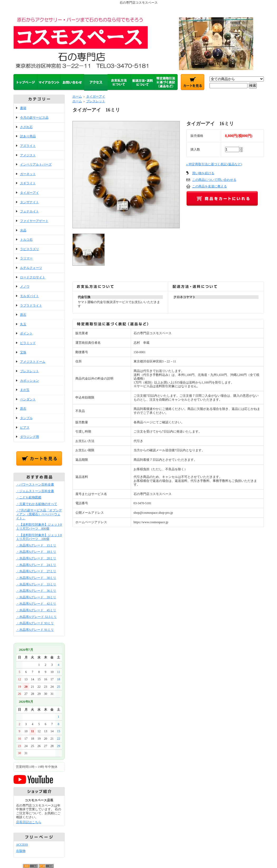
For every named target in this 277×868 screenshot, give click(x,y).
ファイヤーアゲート (34, 221)
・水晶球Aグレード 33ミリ (36, 584)
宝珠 (23, 352)
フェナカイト (30, 211)
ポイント (26, 333)
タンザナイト (30, 202)
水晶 (23, 230)
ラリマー (26, 258)
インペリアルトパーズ (36, 164)
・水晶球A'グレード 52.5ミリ (37, 617)
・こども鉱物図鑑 (29, 497)
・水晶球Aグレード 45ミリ (36, 610)
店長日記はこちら (29, 822)
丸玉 (23, 324)
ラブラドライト (31, 306)
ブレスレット (30, 371)
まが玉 (25, 390)
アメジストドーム (33, 362)
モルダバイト (30, 296)
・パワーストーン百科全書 (35, 484)
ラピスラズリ (30, 249)
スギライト (28, 183)
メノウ (25, 287)
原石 (23, 315)
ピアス (25, 428)
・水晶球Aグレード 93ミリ (35, 623)
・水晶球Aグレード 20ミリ (36, 558)
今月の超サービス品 (34, 118)
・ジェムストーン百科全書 (35, 491)
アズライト (28, 146)
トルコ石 (26, 240)
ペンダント (28, 399)
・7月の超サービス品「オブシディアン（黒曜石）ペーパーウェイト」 (39, 514)
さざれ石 (26, 127)
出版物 (21, 851)
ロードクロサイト (33, 277)
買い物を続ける (203, 173)
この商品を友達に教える (210, 186)
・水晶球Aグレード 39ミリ (36, 597)
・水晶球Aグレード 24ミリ (36, 565)
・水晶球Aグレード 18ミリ (36, 552)
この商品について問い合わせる (214, 180)
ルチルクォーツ (31, 268)
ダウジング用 (30, 437)
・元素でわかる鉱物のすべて (37, 504)
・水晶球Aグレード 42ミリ (36, 604)
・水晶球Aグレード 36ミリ (36, 591)
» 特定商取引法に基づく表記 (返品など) (214, 164)
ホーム (77, 96)
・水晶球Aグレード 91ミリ (35, 630)
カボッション (30, 381)
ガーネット (28, 174)
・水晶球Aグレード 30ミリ (36, 578)
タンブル (26, 418)
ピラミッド (28, 343)
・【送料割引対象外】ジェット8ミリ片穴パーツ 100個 (39, 537)
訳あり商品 (28, 136)
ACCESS (22, 845)
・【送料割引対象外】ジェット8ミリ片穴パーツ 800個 (39, 527)
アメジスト (28, 155)
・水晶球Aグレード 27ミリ (36, 571)
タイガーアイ (30, 193)
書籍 (23, 108)
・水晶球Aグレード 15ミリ (36, 545)
